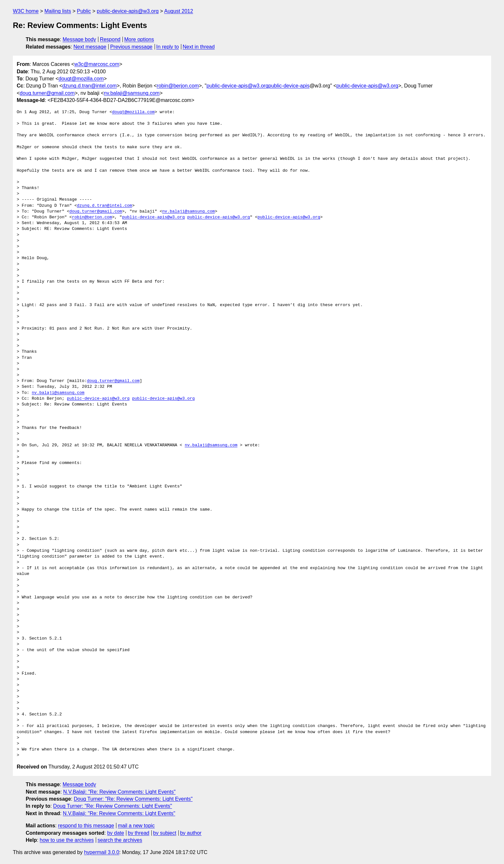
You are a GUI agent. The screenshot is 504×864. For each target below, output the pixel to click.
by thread (139, 833)
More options (139, 39)
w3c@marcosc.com (97, 64)
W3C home (26, 11)
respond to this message (86, 826)
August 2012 (179, 11)
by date (115, 833)
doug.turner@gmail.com (47, 93)
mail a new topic (136, 826)
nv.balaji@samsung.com (132, 93)
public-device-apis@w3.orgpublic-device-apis (258, 86)
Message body (79, 39)
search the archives (120, 840)
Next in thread (199, 47)
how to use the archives (67, 840)
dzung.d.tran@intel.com (90, 86)
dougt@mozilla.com (81, 79)
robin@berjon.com (178, 86)
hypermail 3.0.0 (101, 852)
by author (191, 833)
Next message (90, 47)
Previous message (131, 47)
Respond (110, 39)
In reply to (167, 47)
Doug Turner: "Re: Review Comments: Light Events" (133, 799)
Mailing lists (58, 11)
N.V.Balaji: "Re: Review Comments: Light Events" (120, 792)
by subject (165, 833)
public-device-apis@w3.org (128, 11)
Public (84, 11)
